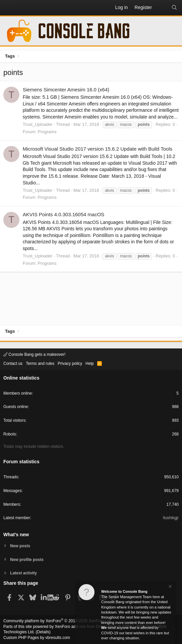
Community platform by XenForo (58, 621)
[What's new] (162, 8)
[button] (9, 8)
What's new (16, 535)
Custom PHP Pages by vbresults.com (37, 638)
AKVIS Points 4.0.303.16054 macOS (63, 214)
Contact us (13, 364)
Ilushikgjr (171, 518)
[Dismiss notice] (170, 587)
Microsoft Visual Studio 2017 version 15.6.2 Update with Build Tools (98, 149)
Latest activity (23, 573)
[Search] (174, 8)
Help (90, 364)
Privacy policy (70, 364)
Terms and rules (40, 364)
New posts (20, 546)
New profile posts (27, 560)
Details (43, 632)
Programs (47, 132)
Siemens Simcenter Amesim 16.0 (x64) (66, 90)
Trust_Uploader (38, 124)
